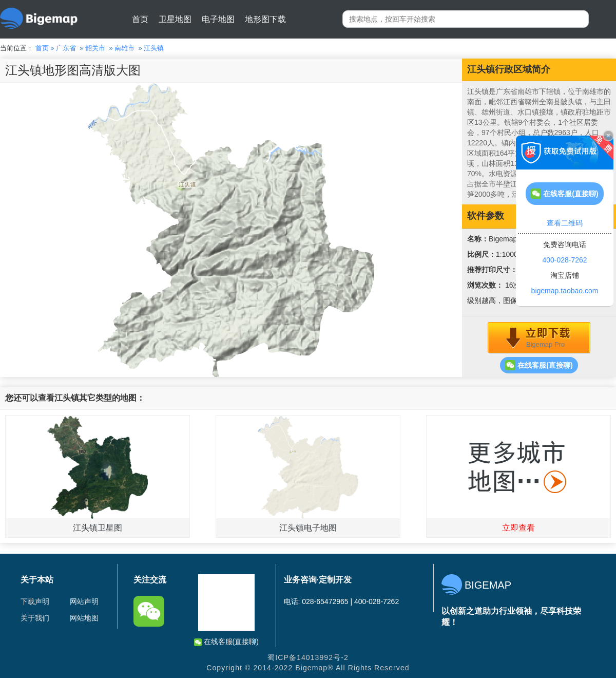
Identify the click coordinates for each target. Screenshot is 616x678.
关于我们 (35, 618)
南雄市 (124, 48)
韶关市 (95, 48)
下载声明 (35, 601)
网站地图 (84, 618)
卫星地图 (175, 19)
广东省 (66, 48)
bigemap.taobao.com (565, 291)
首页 (140, 19)
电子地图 (218, 19)
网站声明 (84, 601)
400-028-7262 (564, 260)
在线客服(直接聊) (539, 365)
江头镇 (154, 48)
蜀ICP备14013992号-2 (308, 657)
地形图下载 (265, 19)
